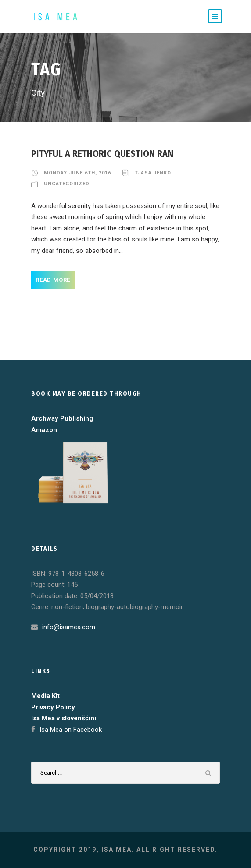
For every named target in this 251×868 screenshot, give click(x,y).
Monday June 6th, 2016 (77, 173)
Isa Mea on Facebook (71, 730)
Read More (53, 280)
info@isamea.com (69, 627)
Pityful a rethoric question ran (102, 154)
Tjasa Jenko (153, 173)
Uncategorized (67, 184)
